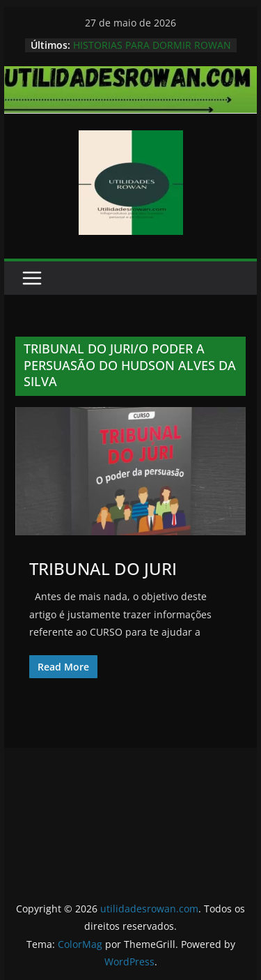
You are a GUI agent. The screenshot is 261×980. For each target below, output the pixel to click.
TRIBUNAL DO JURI (103, 568)
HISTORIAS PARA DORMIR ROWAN (152, 45)
